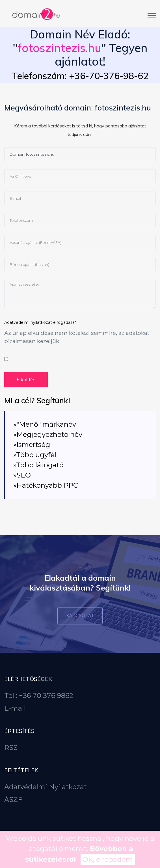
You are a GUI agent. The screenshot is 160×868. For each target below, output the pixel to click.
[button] (151, 15)
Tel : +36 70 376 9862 (39, 696)
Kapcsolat (80, 616)
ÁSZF (13, 799)
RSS (11, 747)
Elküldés (26, 380)
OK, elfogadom (108, 859)
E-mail (15, 708)
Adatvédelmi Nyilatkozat (46, 787)
